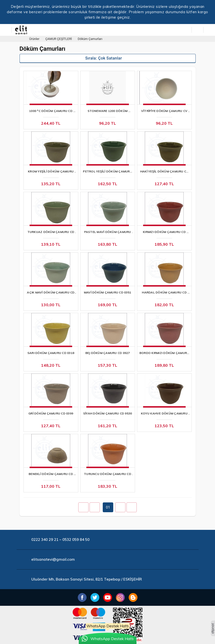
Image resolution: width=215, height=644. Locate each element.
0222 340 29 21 (45, 540)
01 (108, 507)
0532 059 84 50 (76, 540)
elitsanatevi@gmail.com (53, 559)
